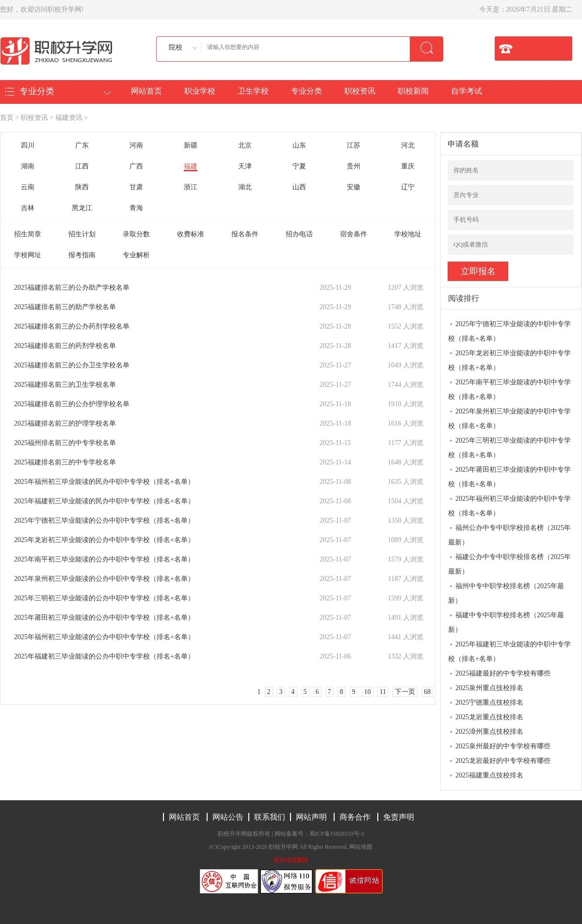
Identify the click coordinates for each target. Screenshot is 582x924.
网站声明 (311, 817)
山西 (299, 187)
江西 (82, 166)
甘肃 (136, 187)
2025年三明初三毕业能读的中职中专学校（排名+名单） (509, 448)
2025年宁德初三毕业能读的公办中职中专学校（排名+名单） (104, 520)
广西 (136, 166)
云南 (28, 187)
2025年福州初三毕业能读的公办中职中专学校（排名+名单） (104, 637)
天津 (245, 166)
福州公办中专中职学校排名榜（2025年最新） (509, 535)
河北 (408, 145)
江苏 (354, 145)
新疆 (191, 145)
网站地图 (361, 847)
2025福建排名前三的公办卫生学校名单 (72, 365)
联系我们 (270, 817)
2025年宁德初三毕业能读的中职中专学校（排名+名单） (509, 331)
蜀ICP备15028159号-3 (337, 834)
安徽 (354, 187)
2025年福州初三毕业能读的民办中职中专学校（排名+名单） (104, 482)
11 (383, 692)
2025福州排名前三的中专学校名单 (65, 443)
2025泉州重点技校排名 (489, 688)
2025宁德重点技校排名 (489, 702)
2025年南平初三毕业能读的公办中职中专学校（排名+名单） (104, 559)
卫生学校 (253, 91)
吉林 (28, 208)
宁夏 (299, 166)
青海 (136, 208)
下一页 (405, 692)
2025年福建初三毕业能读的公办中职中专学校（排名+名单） (104, 656)
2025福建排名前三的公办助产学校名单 (72, 288)
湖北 (245, 187)
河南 (136, 145)
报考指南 (82, 255)
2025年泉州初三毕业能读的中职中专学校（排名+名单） (509, 419)
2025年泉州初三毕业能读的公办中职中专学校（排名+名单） (104, 579)
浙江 (191, 187)
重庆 (408, 166)
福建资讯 (69, 118)
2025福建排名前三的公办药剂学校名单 (72, 326)
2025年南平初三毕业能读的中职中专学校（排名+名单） (509, 389)
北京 (245, 145)
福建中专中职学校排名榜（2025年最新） (506, 622)
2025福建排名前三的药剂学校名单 (65, 346)
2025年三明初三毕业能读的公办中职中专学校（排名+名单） (104, 598)
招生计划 (82, 234)
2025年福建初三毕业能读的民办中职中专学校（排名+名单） (104, 501)
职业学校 (200, 91)
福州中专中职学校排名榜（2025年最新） (506, 593)
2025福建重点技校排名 (489, 775)
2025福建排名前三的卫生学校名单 (65, 385)
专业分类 (307, 91)
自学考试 (467, 91)
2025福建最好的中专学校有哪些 (503, 673)
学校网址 (28, 255)
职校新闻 (413, 91)
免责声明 (399, 817)
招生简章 (28, 234)
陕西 (82, 187)
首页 (7, 118)
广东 (82, 145)
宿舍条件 (354, 234)
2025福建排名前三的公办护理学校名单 (72, 404)
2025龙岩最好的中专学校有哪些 (503, 761)
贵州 (354, 166)
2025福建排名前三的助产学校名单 (65, 307)
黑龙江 (82, 208)
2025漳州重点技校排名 (489, 732)
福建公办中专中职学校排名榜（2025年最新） (509, 564)
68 (427, 692)
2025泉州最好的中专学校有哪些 (503, 746)
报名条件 (245, 234)
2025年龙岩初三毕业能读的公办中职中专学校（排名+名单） (104, 540)
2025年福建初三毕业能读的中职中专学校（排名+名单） (509, 652)
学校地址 (408, 234)
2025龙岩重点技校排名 (489, 717)
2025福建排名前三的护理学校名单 (65, 423)
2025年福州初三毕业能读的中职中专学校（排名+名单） (509, 506)
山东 (299, 145)
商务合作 (355, 817)
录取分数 (136, 234)
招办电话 (299, 234)
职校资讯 (360, 91)
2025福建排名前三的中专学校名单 (65, 462)
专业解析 (136, 255)
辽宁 (408, 187)
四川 (28, 145)
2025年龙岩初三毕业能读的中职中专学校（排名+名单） (509, 360)
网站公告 (228, 817)
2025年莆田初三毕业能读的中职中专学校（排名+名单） (509, 477)
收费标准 (191, 234)
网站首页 (146, 91)
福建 (191, 166)
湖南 (28, 166)
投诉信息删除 (291, 860)
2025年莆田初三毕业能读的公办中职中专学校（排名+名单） (104, 618)
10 (368, 692)
